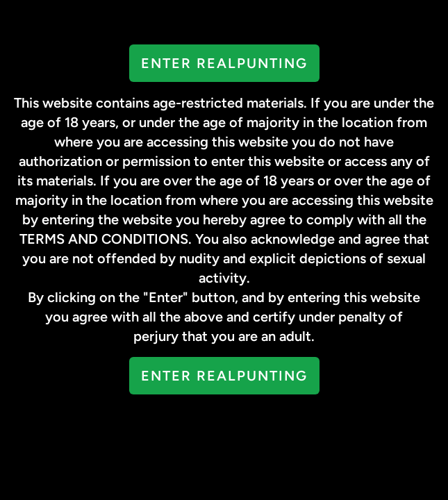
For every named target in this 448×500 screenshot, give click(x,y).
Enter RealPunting (224, 63)
